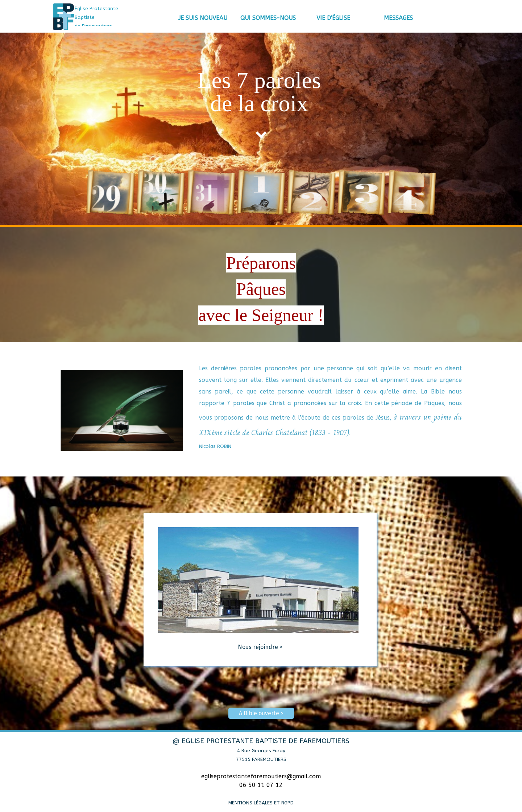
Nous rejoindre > (260, 647)
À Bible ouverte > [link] (261, 713)
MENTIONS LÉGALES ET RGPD (261, 803)
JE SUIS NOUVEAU (203, 18)
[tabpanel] (107, 17)
